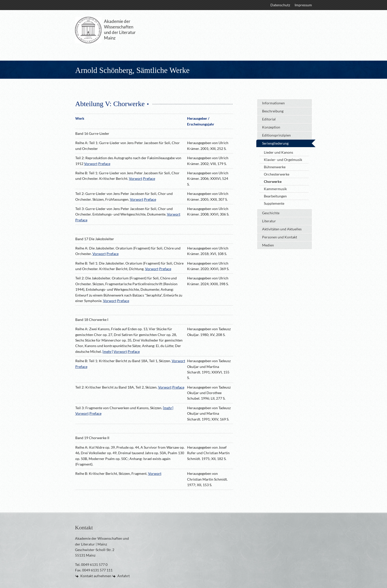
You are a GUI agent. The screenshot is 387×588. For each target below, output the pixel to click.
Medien (268, 245)
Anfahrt (124, 576)
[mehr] (108, 351)
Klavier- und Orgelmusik (283, 160)
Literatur (269, 221)
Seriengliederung (275, 143)
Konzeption (271, 127)
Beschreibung (273, 111)
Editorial (269, 119)
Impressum (303, 5)
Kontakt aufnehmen (96, 576)
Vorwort (91, 164)
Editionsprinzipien (276, 135)
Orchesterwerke (277, 174)
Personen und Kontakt (280, 237)
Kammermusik (275, 189)
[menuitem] (280, 5)
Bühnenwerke (275, 167)
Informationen (273, 103)
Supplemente (274, 203)
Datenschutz (280, 5)
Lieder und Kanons (278, 152)
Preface (104, 164)
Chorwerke (273, 181)
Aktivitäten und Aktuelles (282, 229)
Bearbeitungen (275, 196)
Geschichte (271, 213)
